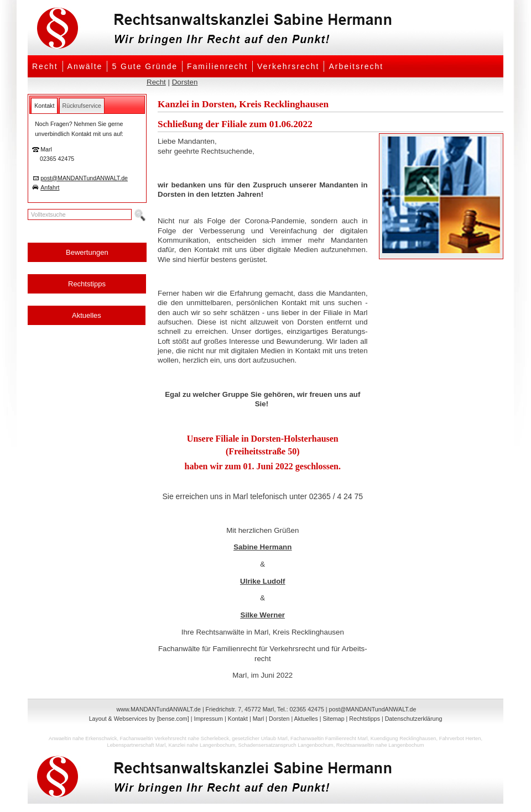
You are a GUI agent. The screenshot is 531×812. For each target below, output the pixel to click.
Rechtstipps (87, 284)
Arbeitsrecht (356, 66)
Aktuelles (87, 315)
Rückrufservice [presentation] (82, 106)
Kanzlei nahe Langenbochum (202, 745)
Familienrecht (217, 66)
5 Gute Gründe (145, 66)
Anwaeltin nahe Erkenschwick (83, 738)
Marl (259, 719)
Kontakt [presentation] (44, 106)
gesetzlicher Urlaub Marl (260, 738)
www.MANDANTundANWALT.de (159, 709)
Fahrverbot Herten (460, 738)
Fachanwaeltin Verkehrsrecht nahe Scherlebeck (175, 738)
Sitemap (333, 719)
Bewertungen (87, 252)
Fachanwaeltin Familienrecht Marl (329, 738)
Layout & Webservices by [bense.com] (139, 719)
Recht (45, 66)
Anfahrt (50, 187)
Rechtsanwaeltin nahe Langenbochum (380, 745)
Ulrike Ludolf (262, 581)
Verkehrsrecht (288, 66)
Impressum (208, 719)
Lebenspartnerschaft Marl (136, 745)
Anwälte (85, 66)
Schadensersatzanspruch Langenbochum (285, 745)
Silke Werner (263, 615)
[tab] (44, 106)
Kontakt (238, 719)
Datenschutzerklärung (414, 719)
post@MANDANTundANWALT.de (84, 178)
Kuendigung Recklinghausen (404, 738)
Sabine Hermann (262, 547)
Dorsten (185, 82)
